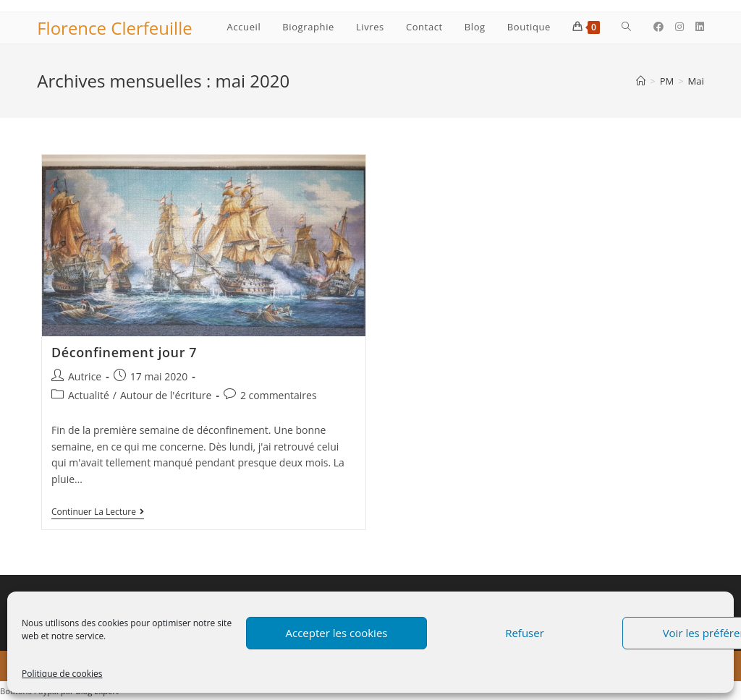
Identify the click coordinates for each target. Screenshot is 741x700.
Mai (696, 81)
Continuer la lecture (98, 513)
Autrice (85, 376)
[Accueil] (641, 81)
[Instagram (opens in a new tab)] (679, 27)
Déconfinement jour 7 (124, 352)
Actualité (89, 395)
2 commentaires (279, 395)
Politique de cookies (62, 674)
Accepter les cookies (337, 633)
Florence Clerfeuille (114, 28)
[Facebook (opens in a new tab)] (659, 27)
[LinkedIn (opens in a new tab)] (700, 27)
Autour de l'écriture (166, 395)
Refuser (525, 633)
